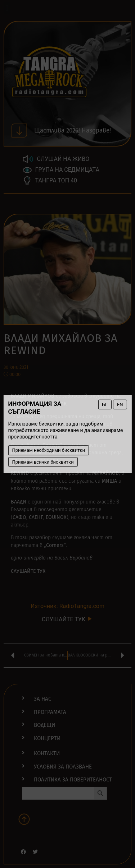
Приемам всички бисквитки (43, 462)
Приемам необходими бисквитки (48, 450)
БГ (105, 404)
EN (120, 404)
